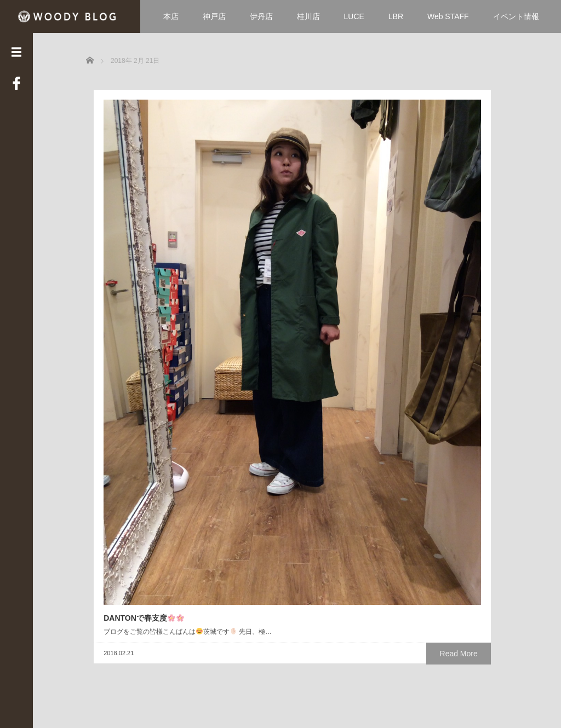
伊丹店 (261, 16)
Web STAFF (448, 16)
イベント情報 (516, 16)
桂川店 (308, 16)
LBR (396, 16)
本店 (171, 16)
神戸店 (214, 16)
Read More (190, 345)
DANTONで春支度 (136, 298)
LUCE (354, 16)
